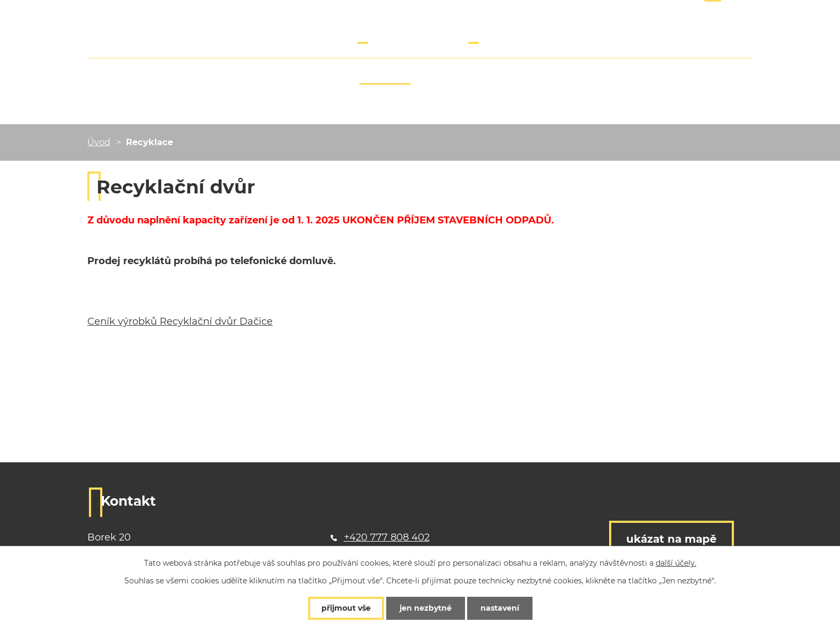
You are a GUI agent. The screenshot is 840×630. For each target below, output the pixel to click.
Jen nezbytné (426, 608)
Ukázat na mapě (672, 539)
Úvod (99, 142)
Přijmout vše (346, 608)
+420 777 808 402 (400, 34)
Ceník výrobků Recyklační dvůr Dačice (180, 321)
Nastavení (500, 608)
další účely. (676, 563)
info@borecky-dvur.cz (521, 34)
